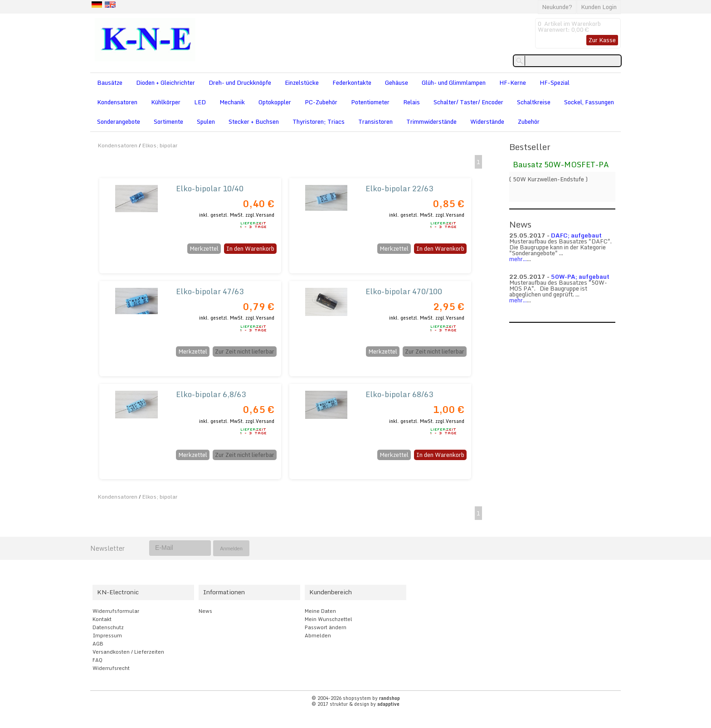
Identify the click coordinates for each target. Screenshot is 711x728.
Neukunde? (557, 7)
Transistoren (375, 121)
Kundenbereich (331, 592)
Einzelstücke (302, 83)
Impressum (107, 636)
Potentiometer (370, 102)
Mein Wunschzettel (329, 619)
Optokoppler (275, 102)
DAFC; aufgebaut (576, 235)
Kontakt (102, 619)
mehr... (518, 259)
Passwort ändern (326, 627)
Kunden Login (599, 7)
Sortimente (168, 121)
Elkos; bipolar (160, 145)
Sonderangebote (119, 121)
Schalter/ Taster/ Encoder (468, 102)
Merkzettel (204, 248)
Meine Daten (320, 611)
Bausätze (110, 83)
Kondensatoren (117, 102)
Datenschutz (108, 627)
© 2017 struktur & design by (355, 704)
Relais (412, 102)
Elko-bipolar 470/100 (404, 291)
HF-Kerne (513, 83)
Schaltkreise (534, 102)
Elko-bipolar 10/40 (210, 188)
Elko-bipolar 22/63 (399, 188)
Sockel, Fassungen (589, 102)
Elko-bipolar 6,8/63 (211, 394)
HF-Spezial (555, 83)
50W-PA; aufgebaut (580, 277)
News (205, 611)
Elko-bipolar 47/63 (210, 291)
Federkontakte (352, 83)
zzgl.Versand (260, 215)
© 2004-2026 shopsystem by (356, 698)
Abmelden (318, 636)
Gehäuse (397, 83)
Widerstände (487, 121)
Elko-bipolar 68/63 (399, 394)
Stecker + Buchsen (254, 121)
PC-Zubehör (321, 102)
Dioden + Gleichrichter (166, 83)
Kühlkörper (166, 102)
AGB (98, 644)
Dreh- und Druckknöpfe (240, 83)
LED (200, 102)
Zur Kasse (602, 40)
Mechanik (232, 102)
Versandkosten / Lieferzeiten (128, 652)
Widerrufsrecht (111, 668)
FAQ (97, 660)
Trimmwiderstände (431, 121)
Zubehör (529, 121)
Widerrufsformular (116, 611)
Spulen (206, 121)
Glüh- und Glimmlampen (454, 83)
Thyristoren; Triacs (319, 121)
